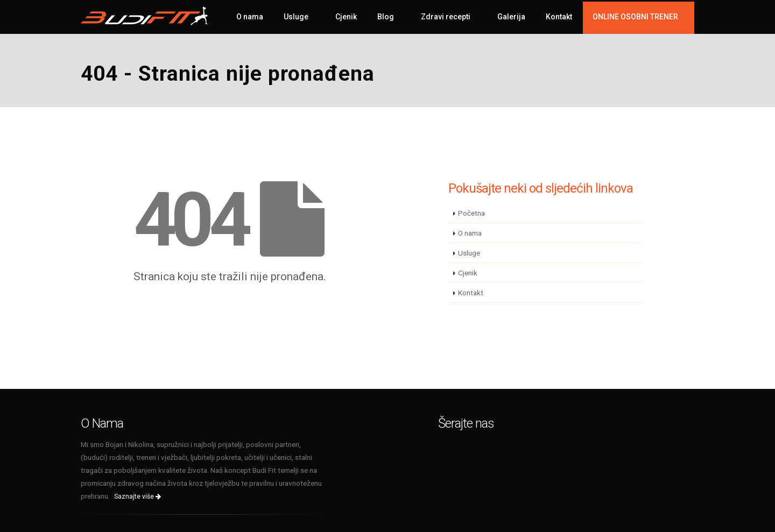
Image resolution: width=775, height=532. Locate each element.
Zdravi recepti (446, 17)
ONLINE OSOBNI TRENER (635, 17)
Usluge (296, 17)
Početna (471, 213)
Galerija (511, 17)
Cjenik (346, 17)
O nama (250, 17)
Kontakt (559, 17)
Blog (386, 17)
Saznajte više (138, 496)
